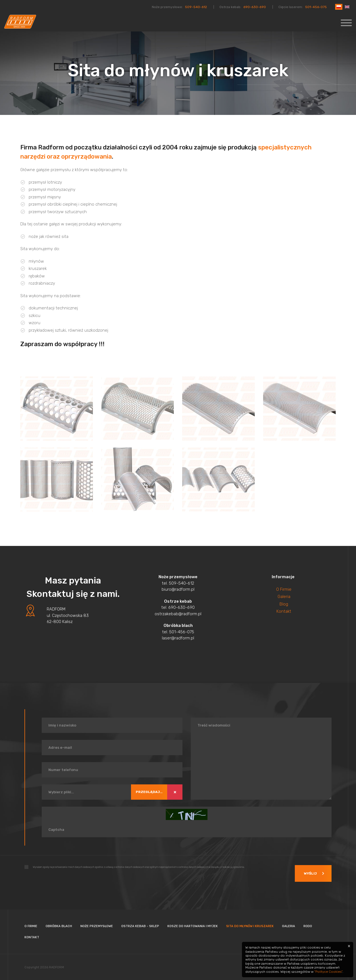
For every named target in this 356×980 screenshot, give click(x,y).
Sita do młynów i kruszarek (250, 925)
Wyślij (308, 872)
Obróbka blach (59, 925)
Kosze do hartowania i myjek (193, 925)
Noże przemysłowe (97, 925)
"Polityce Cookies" (328, 972)
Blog (284, 603)
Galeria (284, 596)
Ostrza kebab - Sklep (140, 925)
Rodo (308, 925)
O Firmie (284, 588)
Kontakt (284, 610)
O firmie (31, 925)
